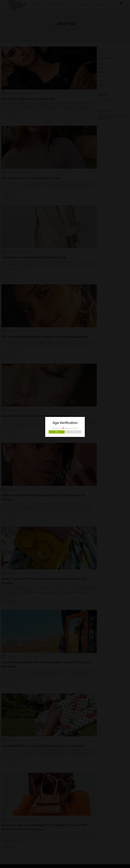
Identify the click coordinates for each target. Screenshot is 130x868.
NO (73, 432)
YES (57, 432)
